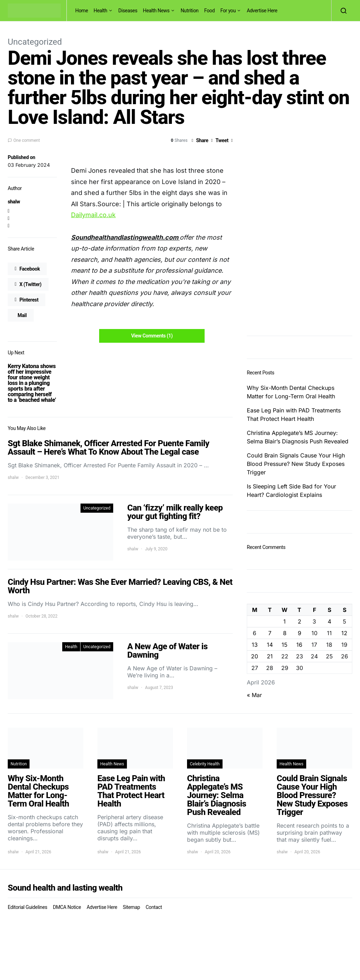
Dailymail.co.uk (93, 215)
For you (228, 11)
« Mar (254, 695)
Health (100, 11)
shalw (14, 202)
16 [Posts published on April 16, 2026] (299, 645)
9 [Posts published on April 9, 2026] (300, 633)
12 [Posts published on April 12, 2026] (344, 633)
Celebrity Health (205, 764)
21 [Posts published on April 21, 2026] (270, 656)
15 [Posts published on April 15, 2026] (285, 645)
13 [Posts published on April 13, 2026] (255, 645)
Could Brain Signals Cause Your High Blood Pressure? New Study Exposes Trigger (296, 464)
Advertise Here (262, 11)
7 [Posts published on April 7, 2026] (270, 633)
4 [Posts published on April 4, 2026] (329, 621)
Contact (154, 907)
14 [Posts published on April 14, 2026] (270, 645)
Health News (156, 11)
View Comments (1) (152, 336)
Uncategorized (35, 42)
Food (210, 11)
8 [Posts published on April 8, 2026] (285, 633)
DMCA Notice (67, 907)
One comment (27, 140)
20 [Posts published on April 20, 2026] (255, 656)
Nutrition (190, 11)
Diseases (128, 11)
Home (82, 11)
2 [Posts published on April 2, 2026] (300, 621)
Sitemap (131, 907)
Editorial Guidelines (27, 907)
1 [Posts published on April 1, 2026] (285, 621)
